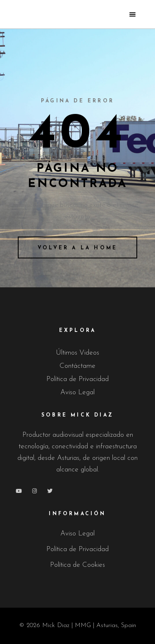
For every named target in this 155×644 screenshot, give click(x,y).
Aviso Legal (77, 392)
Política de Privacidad (77, 379)
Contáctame (77, 366)
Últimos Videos (77, 353)
